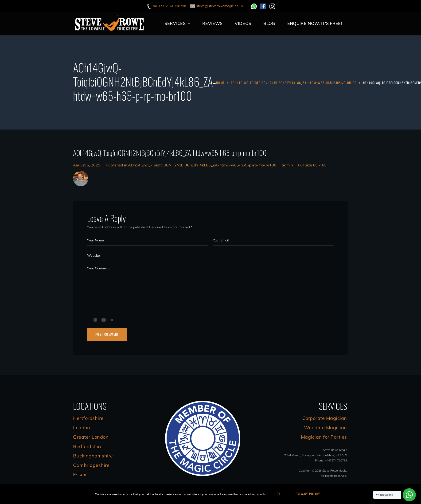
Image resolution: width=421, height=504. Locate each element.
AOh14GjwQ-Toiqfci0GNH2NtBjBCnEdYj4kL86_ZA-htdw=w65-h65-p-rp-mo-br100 (294, 83)
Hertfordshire (88, 418)
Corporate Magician (325, 418)
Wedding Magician (325, 427)
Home (220, 83)
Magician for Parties (324, 437)
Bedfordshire (88, 446)
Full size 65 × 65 (312, 165)
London (82, 427)
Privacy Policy (308, 494)
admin (287, 165)
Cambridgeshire (91, 465)
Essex (80, 474)
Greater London (91, 437)
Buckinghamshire (93, 456)
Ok (279, 494)
